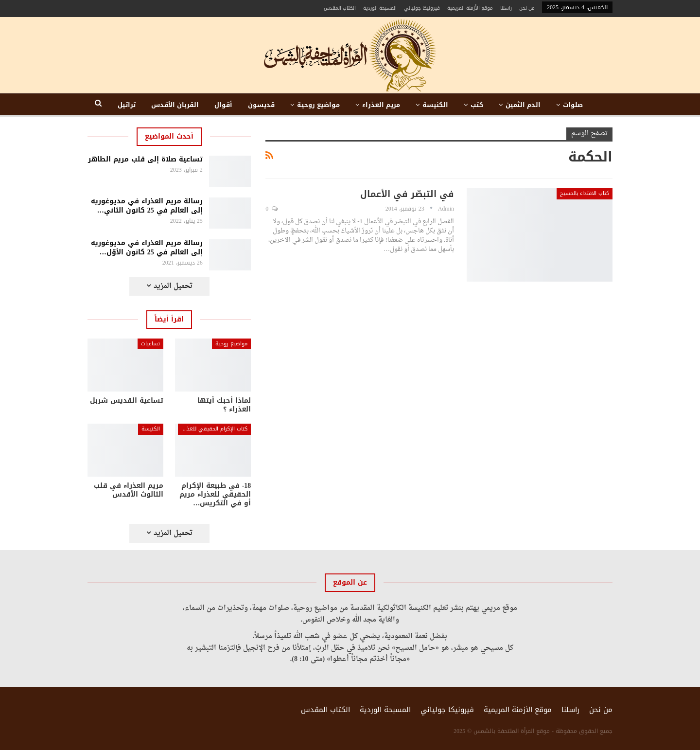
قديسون (261, 105)
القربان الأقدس (175, 105)
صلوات (573, 105)
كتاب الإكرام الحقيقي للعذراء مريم (213, 429)
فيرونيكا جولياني (422, 8)
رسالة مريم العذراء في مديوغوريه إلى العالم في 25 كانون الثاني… (147, 206)
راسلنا (506, 8)
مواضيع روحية (318, 105)
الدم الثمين (523, 105)
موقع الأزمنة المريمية (470, 8)
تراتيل (127, 105)
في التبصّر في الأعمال (407, 194)
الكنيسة (435, 105)
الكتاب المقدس (340, 8)
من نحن (527, 8)
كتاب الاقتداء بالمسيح (585, 193)
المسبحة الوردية (380, 8)
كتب (477, 105)
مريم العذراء (381, 105)
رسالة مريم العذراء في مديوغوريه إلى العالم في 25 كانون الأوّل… (147, 248)
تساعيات (150, 344)
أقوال (223, 105)
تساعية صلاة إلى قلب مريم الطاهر (145, 159)
